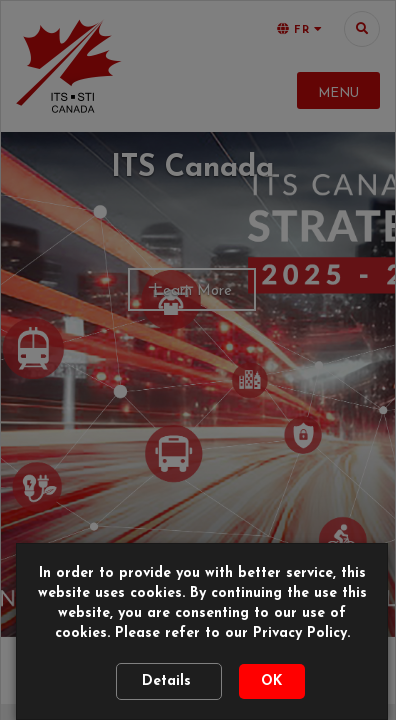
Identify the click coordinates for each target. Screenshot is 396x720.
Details (169, 681)
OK (271, 681)
